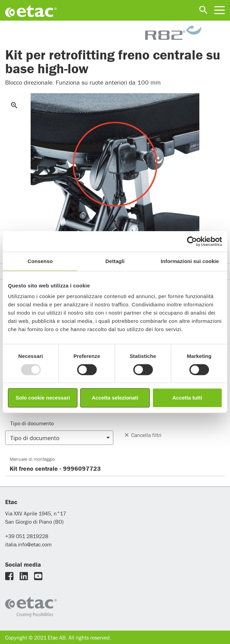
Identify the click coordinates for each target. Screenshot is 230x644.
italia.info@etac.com (28, 544)
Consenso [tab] (40, 261)
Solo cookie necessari (43, 398)
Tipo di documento (32, 423)
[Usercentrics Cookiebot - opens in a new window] (192, 241)
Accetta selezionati (115, 398)
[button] (59, 438)
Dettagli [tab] (115, 261)
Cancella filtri (143, 435)
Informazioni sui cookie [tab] (190, 261)
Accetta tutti (187, 398)
